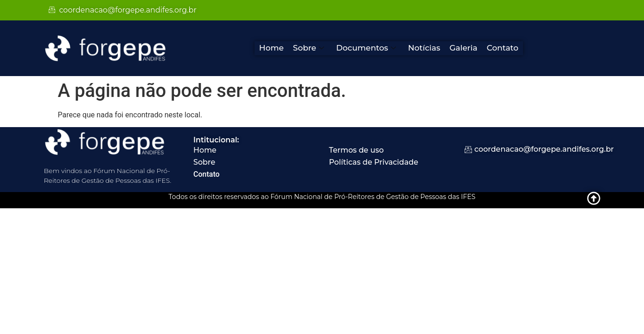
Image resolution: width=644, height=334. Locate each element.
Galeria (463, 48)
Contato (503, 48)
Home (271, 48)
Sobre (309, 48)
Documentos (366, 48)
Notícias (424, 48)
